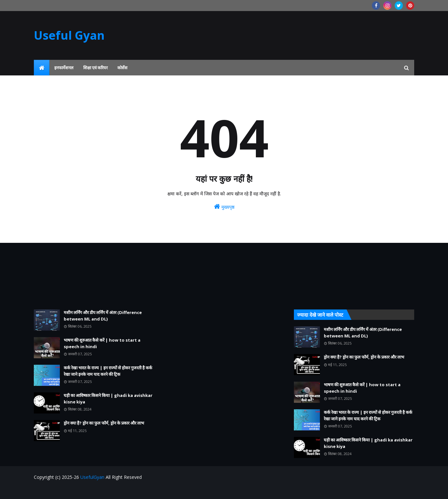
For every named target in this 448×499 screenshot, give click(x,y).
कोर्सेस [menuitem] (122, 68)
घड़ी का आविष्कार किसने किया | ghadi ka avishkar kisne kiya (108, 399)
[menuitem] (42, 68)
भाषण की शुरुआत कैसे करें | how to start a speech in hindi (102, 343)
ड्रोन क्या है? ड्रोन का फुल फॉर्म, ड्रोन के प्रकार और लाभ (104, 423)
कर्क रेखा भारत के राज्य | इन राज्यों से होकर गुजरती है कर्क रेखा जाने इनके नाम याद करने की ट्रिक (108, 371)
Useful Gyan (69, 35)
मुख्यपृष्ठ (224, 207)
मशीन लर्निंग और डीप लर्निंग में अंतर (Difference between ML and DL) (103, 316)
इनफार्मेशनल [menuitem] (64, 68)
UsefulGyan (92, 477)
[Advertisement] (94, 276)
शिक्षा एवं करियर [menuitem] (95, 68)
